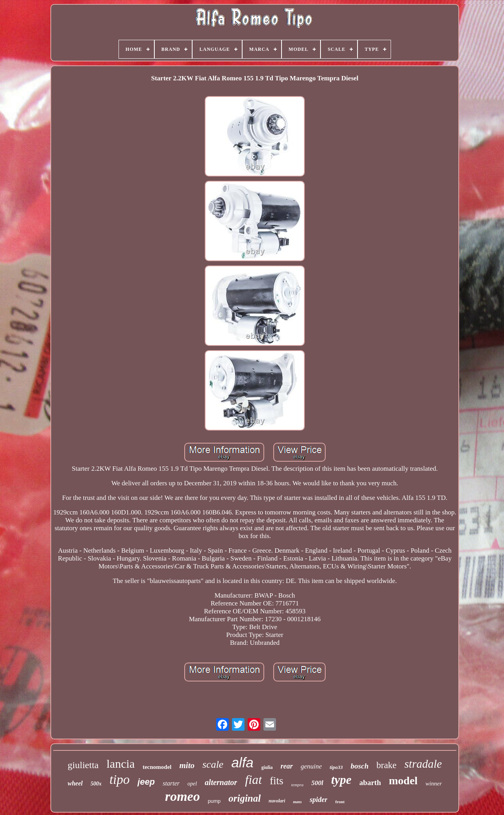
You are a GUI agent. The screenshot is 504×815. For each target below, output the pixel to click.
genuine (311, 766)
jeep (146, 782)
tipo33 (336, 767)
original (245, 798)
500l (317, 783)
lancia (121, 764)
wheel (75, 783)
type (341, 780)
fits (277, 781)
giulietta (83, 765)
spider (318, 800)
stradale (423, 764)
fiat (253, 780)
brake (386, 765)
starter (171, 783)
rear (287, 766)
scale (213, 764)
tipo (120, 780)
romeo (183, 796)
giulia (267, 767)
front (340, 802)
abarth (370, 783)
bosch (360, 766)
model (403, 781)
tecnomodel (157, 767)
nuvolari (277, 801)
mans (297, 802)
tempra (297, 785)
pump (214, 801)
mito (187, 765)
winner (434, 783)
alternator (221, 782)
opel (192, 784)
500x (96, 784)
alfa (242, 762)
